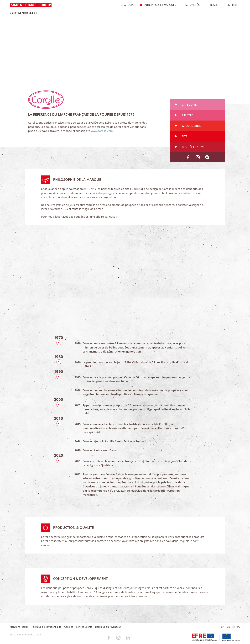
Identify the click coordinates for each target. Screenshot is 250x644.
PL (239, 627)
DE (228, 627)
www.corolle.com (102, 132)
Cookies (69, 627)
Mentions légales (19, 627)
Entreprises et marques (158, 5)
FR (234, 627)
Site (185, 138)
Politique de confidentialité (46, 627)
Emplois (230, 5)
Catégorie (189, 106)
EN (223, 627)
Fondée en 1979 (193, 148)
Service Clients (84, 627)
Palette (187, 116)
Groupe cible (191, 127)
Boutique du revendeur (108, 627)
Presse (211, 5)
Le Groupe (126, 5)
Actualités (191, 5)
